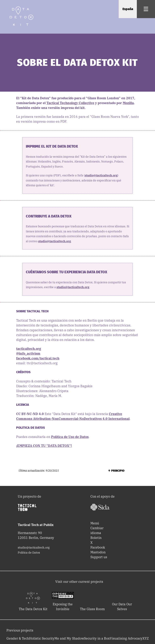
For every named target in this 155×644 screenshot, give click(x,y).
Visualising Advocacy (126, 638)
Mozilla (128, 103)
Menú (95, 523)
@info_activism (28, 353)
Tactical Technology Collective (70, 103)
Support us (99, 557)
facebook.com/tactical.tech (38, 358)
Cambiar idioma (97, 530)
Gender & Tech (18, 638)
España (128, 9)
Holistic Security (42, 638)
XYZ (146, 638)
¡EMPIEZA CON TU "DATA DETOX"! (44, 446)
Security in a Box (97, 638)
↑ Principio (116, 471)
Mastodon (98, 552)
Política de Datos (29, 553)
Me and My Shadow (69, 638)
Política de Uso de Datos (70, 437)
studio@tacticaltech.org (101, 175)
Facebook (98, 547)
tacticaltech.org (29, 349)
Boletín (96, 538)
